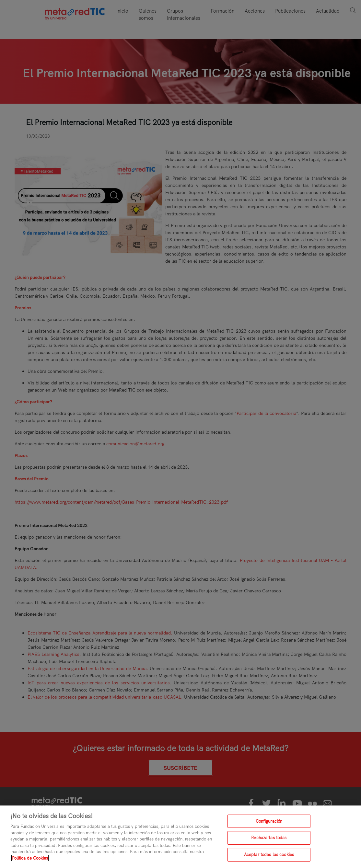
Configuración (269, 826)
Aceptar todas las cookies (269, 860)
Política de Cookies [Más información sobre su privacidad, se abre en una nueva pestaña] (30, 863)
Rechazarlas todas (269, 843)
